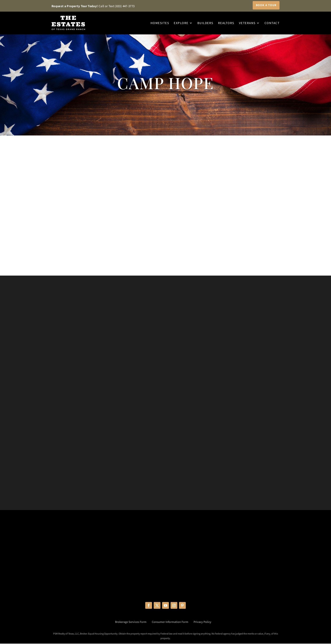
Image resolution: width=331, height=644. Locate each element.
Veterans (247, 23)
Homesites (160, 23)
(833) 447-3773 (125, 6)
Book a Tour (266, 5)
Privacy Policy (202, 622)
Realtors (226, 23)
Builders (205, 23)
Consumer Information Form (170, 622)
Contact (272, 23)
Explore (181, 23)
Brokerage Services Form (131, 622)
